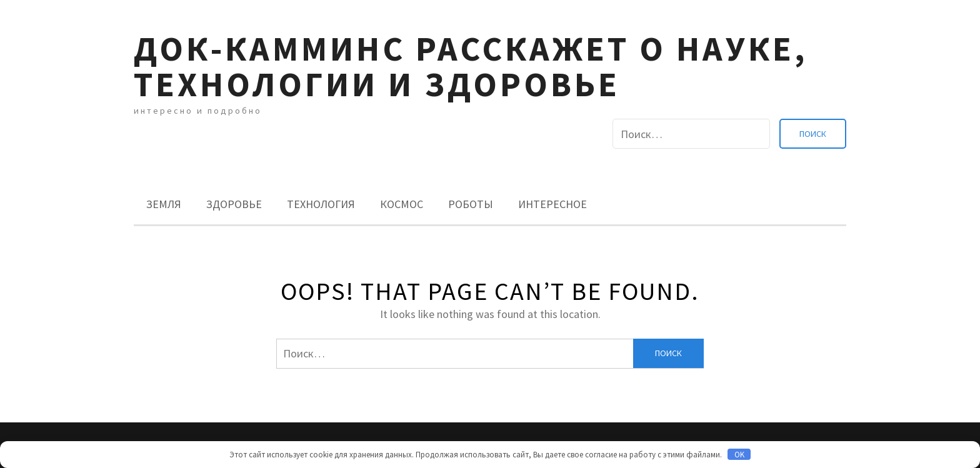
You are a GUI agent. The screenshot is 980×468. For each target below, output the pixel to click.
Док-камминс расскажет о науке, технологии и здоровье (471, 66)
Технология (321, 204)
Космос (402, 204)
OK (739, 455)
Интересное (552, 204)
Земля (164, 204)
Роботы (471, 204)
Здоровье (234, 204)
